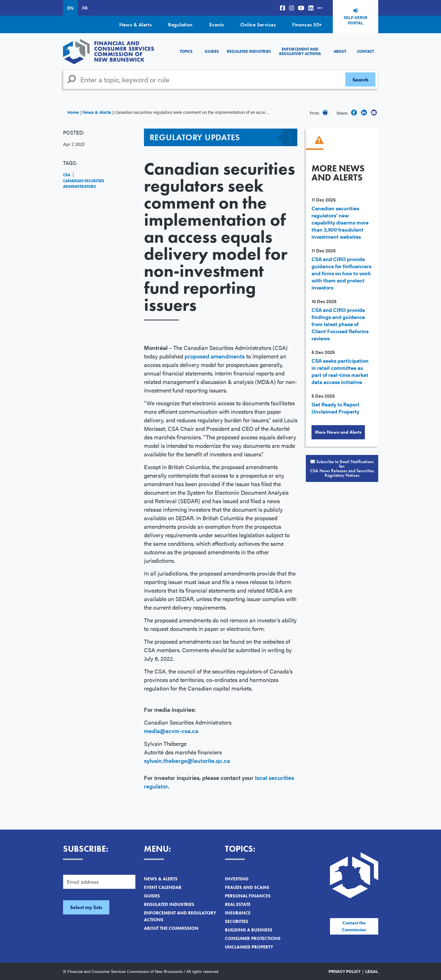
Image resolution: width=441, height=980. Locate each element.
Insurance (238, 913)
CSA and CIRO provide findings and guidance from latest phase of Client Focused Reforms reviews (340, 324)
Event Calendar (163, 887)
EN (70, 8)
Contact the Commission (354, 926)
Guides (212, 51)
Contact (365, 51)
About (340, 51)
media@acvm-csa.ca (171, 731)
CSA (67, 175)
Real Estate (238, 904)
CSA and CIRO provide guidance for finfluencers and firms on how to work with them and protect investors (341, 273)
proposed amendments (215, 356)
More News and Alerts (338, 432)
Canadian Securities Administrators (84, 184)
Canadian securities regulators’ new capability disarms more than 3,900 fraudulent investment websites (340, 222)
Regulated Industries (249, 51)
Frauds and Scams (247, 887)
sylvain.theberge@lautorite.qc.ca (187, 760)
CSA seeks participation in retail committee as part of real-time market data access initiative (340, 371)
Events (217, 25)
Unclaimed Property (249, 947)
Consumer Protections (253, 938)
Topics (186, 51)
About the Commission (171, 928)
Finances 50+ (307, 25)
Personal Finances (248, 896)
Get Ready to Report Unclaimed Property (336, 408)
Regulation (180, 25)
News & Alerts (136, 25)
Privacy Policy (345, 971)
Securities (237, 921)
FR (85, 8)
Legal (372, 971)
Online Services (258, 25)
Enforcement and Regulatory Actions (300, 51)
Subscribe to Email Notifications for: (342, 468)
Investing (237, 879)
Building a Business (249, 930)
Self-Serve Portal (356, 20)
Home (73, 112)
